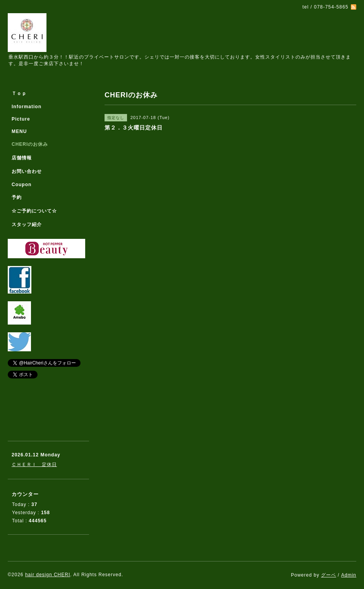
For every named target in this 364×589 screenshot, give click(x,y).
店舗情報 (22, 158)
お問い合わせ (27, 171)
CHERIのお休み (30, 144)
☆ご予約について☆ (34, 211)
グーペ (329, 575)
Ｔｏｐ (19, 93)
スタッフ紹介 (27, 225)
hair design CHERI (48, 575)
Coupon (21, 185)
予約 (17, 197)
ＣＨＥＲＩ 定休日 (34, 465)
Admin (349, 575)
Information (27, 107)
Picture (21, 119)
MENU (19, 131)
